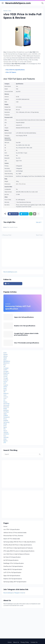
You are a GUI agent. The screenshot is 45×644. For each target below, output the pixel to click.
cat (4, 366)
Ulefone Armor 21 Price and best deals (15, 533)
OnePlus (6, 412)
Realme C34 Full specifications (25, 326)
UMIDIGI (6, 434)
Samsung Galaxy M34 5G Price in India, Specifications (19, 542)
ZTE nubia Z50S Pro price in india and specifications (19, 551)
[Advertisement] (18, 252)
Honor (5, 382)
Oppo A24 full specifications (24, 317)
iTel (4, 392)
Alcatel (5, 355)
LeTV (5, 399)
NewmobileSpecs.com (18, 3)
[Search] (42, 3)
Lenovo (6, 397)
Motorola (6, 407)
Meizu (5, 402)
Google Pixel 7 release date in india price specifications (26, 334)
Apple (5, 358)
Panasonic (7, 417)
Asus (5, 360)
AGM (5, 353)
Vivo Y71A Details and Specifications (27, 343)
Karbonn (6, 393)
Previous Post (7, 235)
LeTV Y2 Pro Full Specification (12, 572)
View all (38, 222)
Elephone (6, 373)
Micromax (6, 404)
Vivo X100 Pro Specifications (15, 70)
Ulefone (6, 432)
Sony (5, 426)
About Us (16, 642)
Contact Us (34, 642)
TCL (5, 429)
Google (6, 378)
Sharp (5, 424)
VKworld (6, 437)
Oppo (5, 414)
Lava (5, 395)
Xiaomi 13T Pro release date (12, 539)
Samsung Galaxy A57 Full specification (15, 582)
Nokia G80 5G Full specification (13, 569)
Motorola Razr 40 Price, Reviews (13, 536)
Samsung (6, 422)
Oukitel (6, 415)
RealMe (6, 420)
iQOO (5, 390)
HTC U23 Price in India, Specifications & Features (18, 548)
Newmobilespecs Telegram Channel (14, 593)
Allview (6, 356)
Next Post (39, 235)
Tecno (5, 431)
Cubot (5, 370)
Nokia (5, 409)
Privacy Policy (25, 642)
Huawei (6, 385)
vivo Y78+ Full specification (12, 529)
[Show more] (38, 214)
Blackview (6, 363)
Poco (5, 419)
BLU (5, 365)
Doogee (6, 371)
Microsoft (6, 405)
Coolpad (6, 368)
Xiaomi (5, 441)
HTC (5, 383)
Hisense (6, 380)
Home (5, 11)
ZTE (5, 443)
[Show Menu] (3, 3)
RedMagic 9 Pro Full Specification (14, 563)
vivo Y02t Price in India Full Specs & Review (16, 554)
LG (4, 400)
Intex (5, 388)
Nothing (6, 410)
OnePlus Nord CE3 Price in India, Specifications (18, 545)
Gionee (6, 375)
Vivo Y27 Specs (11, 72)
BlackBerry (7, 361)
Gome (5, 377)
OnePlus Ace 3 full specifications (13, 566)
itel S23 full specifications (11, 560)
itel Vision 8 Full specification (12, 557)
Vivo (10, 11)
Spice (5, 427)
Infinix (5, 387)
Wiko (5, 439)
